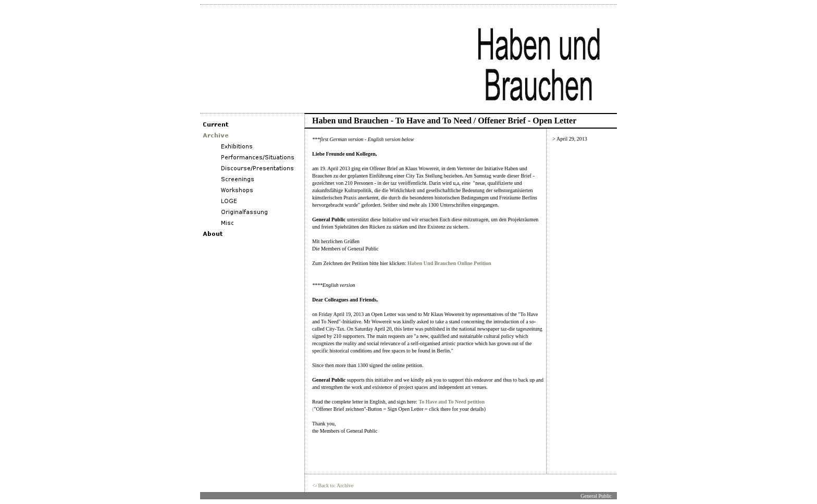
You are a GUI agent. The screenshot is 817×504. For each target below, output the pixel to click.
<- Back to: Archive (333, 486)
